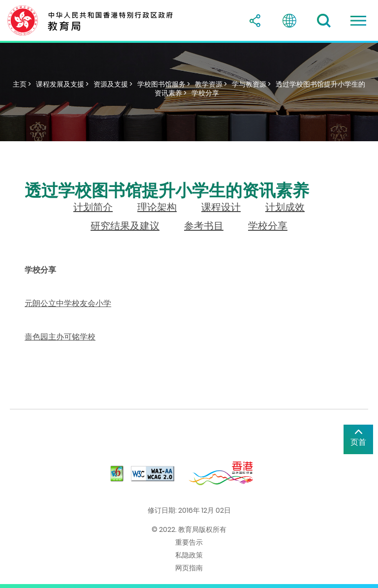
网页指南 (189, 568)
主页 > (22, 84)
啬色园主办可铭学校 (60, 337)
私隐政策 (189, 555)
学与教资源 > (251, 84)
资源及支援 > (113, 84)
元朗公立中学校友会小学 (68, 303)
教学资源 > (211, 84)
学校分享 (205, 93)
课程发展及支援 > (62, 84)
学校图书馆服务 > (164, 84)
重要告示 (189, 542)
